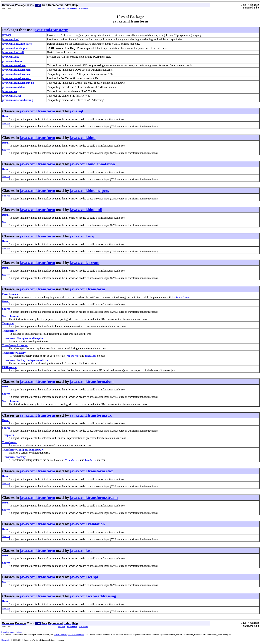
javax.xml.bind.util (86, 210)
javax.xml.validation (87, 524)
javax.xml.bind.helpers (89, 190)
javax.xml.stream (85, 263)
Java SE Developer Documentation (69, 635)
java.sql (76, 111)
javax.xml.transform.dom (92, 381)
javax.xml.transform (51, 30)
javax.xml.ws (81, 550)
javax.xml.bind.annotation (92, 164)
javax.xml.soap (83, 236)
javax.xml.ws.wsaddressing (93, 596)
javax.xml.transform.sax (91, 415)
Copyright (6, 640)
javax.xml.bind (83, 138)
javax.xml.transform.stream (94, 497)
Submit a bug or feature (12, 632)
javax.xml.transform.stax (91, 471)
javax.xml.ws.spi (84, 577)
